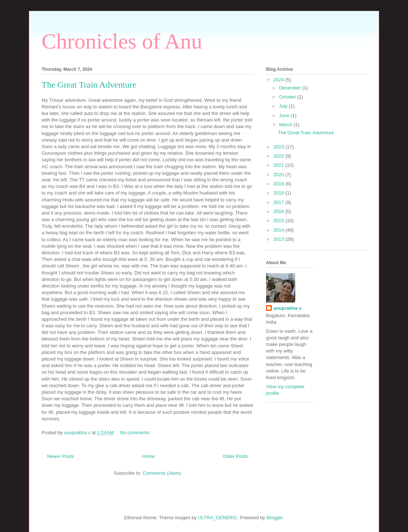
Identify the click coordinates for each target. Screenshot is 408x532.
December (291, 88)
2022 (279, 156)
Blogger (274, 518)
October (288, 97)
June (285, 115)
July (284, 106)
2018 (279, 193)
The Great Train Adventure (89, 85)
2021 (279, 165)
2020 (279, 175)
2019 (279, 184)
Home (149, 456)
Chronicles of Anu (122, 41)
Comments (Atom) (162, 473)
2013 (279, 239)
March (286, 125)
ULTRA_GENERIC (218, 518)
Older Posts (235, 456)
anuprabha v (287, 308)
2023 (279, 147)
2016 (279, 211)
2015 (279, 221)
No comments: (136, 433)
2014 (279, 230)
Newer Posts (61, 456)
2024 (279, 80)
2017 (279, 202)
